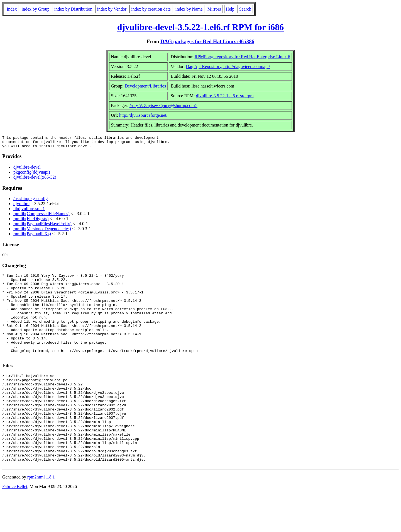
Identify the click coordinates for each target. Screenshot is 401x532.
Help (230, 9)
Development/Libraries (145, 86)
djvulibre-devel (27, 170)
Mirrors (214, 9)
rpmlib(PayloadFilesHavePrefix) (42, 226)
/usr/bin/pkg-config (31, 201)
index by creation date (151, 9)
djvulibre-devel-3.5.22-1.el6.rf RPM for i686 (201, 27)
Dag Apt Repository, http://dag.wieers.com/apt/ (228, 66)
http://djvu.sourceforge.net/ (143, 115)
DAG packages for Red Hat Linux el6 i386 (207, 41)
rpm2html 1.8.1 (41, 515)
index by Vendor (112, 9)
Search (245, 9)
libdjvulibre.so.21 (29, 211)
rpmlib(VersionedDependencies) (42, 231)
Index (12, 9)
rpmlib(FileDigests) (31, 221)
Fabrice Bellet (15, 525)
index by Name (189, 9)
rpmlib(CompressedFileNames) (41, 216)
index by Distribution (73, 9)
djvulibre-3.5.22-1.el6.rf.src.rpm (225, 96)
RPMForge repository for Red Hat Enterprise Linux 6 (242, 57)
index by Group (35, 9)
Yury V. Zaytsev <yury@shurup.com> (163, 105)
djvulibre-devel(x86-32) (35, 180)
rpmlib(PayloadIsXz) (32, 236)
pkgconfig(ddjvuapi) (32, 175)
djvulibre (21, 206)
